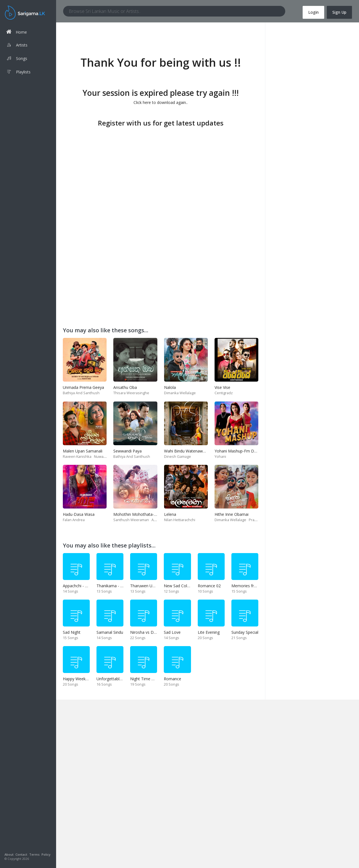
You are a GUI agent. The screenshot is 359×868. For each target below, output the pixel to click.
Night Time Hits (144, 679)
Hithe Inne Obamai (232, 514)
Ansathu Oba (125, 387)
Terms (34, 854)
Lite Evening (209, 632)
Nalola (170, 387)
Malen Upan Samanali (83, 451)
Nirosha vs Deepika (148, 632)
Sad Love (172, 632)
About (9, 854)
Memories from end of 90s (256, 586)
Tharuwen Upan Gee (149, 586)
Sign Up (339, 12)
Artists (17, 46)
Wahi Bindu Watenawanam (189, 451)
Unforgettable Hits (113, 679)
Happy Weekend (78, 679)
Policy (46, 854)
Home (17, 32)
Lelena (170, 514)
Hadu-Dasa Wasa (79, 514)
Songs (17, 59)
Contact (21, 854)
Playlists (18, 73)
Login (313, 12)
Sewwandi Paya (127, 451)
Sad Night (72, 632)
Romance (172, 679)
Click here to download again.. (161, 102)
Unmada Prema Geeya (83, 387)
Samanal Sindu (110, 632)
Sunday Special (245, 632)
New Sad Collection (181, 586)
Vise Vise (222, 387)
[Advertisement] (161, 168)
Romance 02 (209, 586)
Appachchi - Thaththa (82, 586)
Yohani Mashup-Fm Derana (240, 451)
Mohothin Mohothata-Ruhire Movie (146, 514)
